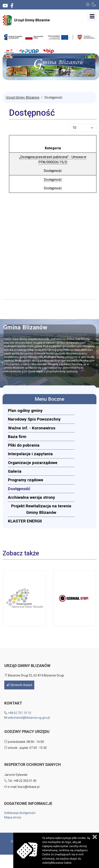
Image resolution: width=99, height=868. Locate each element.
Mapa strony (13, 817)
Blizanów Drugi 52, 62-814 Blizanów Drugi (34, 675)
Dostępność (53, 180)
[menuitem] (41, 411)
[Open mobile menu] (92, 17)
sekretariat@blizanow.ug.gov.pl (29, 718)
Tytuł (53, 139)
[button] (88, 4)
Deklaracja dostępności (20, 813)
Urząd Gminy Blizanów (26, 20)
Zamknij (95, 837)
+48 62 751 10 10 (19, 713)
